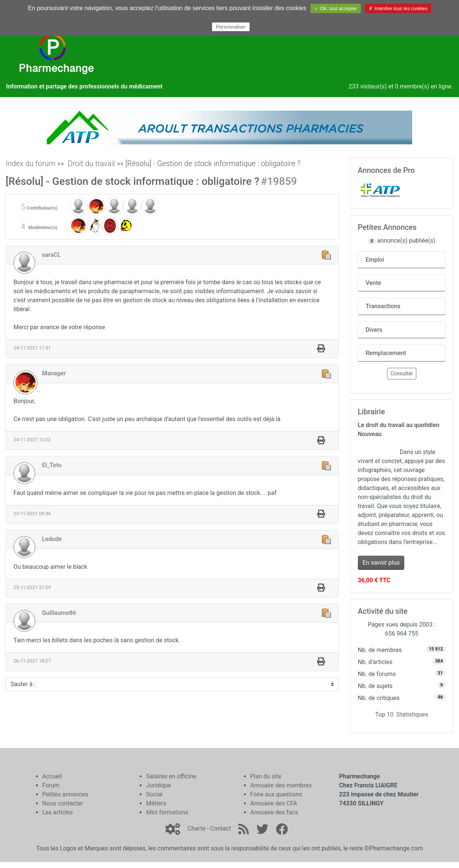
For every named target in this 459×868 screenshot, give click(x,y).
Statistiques (412, 714)
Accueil (52, 776)
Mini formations (167, 812)
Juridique (158, 785)
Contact (220, 828)
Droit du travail (91, 163)
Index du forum (31, 163)
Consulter (402, 373)
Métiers (156, 803)
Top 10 (384, 714)
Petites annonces (65, 794)
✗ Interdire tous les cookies (398, 8)
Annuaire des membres (281, 785)
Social (154, 794)
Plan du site (266, 776)
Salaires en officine (171, 776)
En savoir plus (381, 563)
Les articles (58, 812)
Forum (51, 785)
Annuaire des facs (274, 812)
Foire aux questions (276, 794)
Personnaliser (231, 27)
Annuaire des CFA (274, 803)
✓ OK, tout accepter (336, 8)
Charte (197, 828)
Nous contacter (63, 803)
